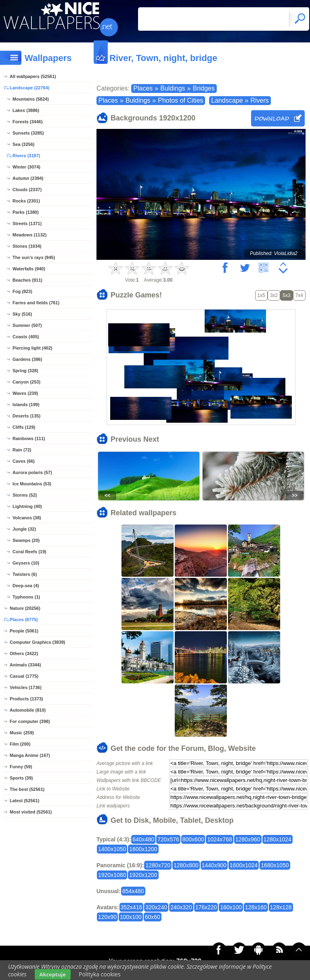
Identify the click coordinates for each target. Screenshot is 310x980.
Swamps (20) (26, 540)
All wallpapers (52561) (33, 76)
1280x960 (248, 839)
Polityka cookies (100, 974)
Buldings (173, 88)
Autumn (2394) (28, 178)
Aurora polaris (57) (32, 472)
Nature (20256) (25, 608)
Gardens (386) (27, 359)
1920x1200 (143, 875)
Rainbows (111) (29, 438)
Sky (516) (22, 314)
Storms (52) (25, 495)
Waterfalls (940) (29, 269)
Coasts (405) (26, 337)
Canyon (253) (26, 382)
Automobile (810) (28, 710)
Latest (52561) (24, 801)
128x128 (281, 907)
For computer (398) (30, 721)
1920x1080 (112, 875)
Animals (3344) (25, 665)
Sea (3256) (23, 144)
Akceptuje (53, 974)
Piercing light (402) (32, 348)
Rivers (259, 100)
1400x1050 (112, 849)
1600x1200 (143, 849)
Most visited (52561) (31, 812)
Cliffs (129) (24, 427)
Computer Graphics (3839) (38, 642)
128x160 (256, 907)
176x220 (206, 907)
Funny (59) (21, 767)
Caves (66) (24, 461)
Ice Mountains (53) (32, 484)
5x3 (286, 295)
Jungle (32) (24, 529)
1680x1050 (275, 865)
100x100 (131, 917)
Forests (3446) (28, 122)
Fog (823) (22, 291)
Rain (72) (22, 450)
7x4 (299, 295)
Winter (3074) (26, 167)
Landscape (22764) (29, 88)
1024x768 (220, 839)
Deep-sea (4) (26, 586)
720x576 (168, 839)
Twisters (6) (25, 574)
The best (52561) (27, 789)
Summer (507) (27, 325)
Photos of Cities (180, 100)
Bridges (203, 88)
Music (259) (22, 733)
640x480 (143, 839)
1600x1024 (244, 865)
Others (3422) (24, 653)
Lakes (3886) (26, 110)
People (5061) (24, 631)
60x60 (153, 917)
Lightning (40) (27, 506)
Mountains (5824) (31, 99)
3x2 (274, 295)
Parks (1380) (26, 212)
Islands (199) (26, 405)
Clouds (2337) (27, 190)
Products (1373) (26, 699)
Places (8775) (24, 620)
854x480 (133, 891)
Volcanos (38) (27, 518)
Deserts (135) (26, 416)
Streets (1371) (27, 223)
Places (143, 88)
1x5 (261, 295)
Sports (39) (21, 778)
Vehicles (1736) (26, 687)
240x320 (181, 907)
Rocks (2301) (26, 201)
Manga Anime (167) (30, 755)
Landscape (227, 100)
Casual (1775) (24, 676)
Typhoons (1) (26, 597)
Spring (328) (25, 371)
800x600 (193, 839)
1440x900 (214, 865)
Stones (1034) (27, 246)
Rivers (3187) (26, 156)
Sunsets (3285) (28, 133)
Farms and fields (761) (36, 303)
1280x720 (158, 865)
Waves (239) (25, 393)
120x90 (107, 917)
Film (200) (20, 744)
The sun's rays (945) (34, 257)
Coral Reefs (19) (29, 552)
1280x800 (186, 865)
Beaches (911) (27, 280)
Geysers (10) (26, 563)
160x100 (231, 907)
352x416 (132, 907)
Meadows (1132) (29, 235)
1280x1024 (278, 839)
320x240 (156, 907)
